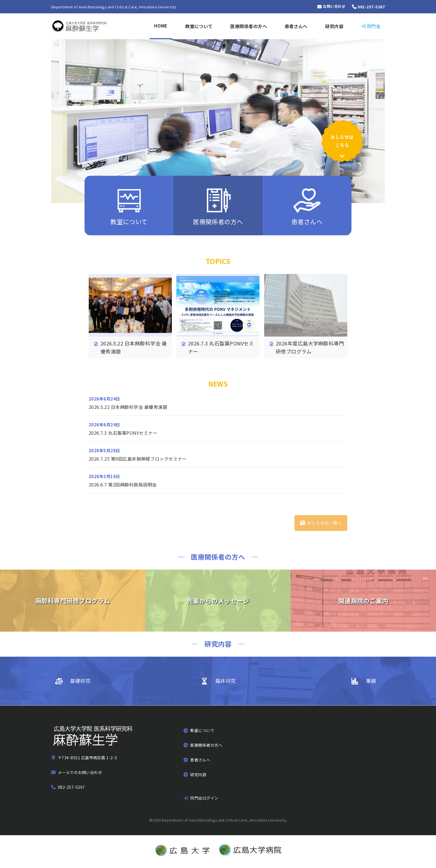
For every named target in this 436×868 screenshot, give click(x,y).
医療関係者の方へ (249, 26)
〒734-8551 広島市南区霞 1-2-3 (87, 758)
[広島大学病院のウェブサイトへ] (250, 852)
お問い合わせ (334, 7)
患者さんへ (296, 26)
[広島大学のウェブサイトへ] (182, 852)
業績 (371, 686)
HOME (161, 26)
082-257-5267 (71, 787)
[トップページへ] (79, 26)
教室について (199, 26)
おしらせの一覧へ (324, 523)
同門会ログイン (204, 798)
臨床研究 (226, 686)
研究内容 (334, 26)
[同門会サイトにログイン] (371, 26)
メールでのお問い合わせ (80, 772)
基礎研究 (80, 686)
